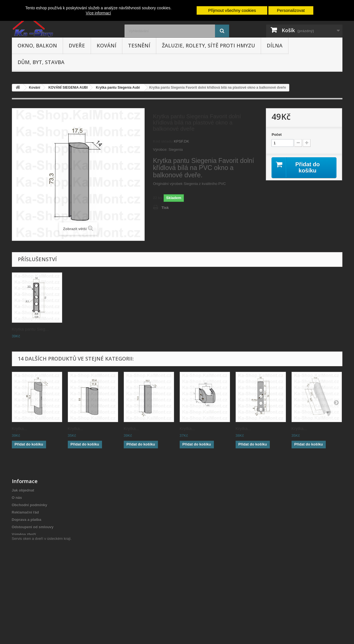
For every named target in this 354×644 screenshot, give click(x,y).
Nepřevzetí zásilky (28, 574)
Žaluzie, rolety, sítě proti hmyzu (209, 45)
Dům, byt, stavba (41, 62)
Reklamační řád (25, 512)
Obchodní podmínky (30, 505)
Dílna (275, 45)
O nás (17, 498)
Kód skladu (163, 141)
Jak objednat (23, 490)
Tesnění (139, 45)
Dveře (77, 45)
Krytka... (20, 428)
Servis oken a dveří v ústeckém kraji (41, 613)
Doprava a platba (27, 520)
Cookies (19, 589)
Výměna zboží (24, 534)
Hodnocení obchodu (30, 554)
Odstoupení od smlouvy (33, 527)
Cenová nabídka (26, 581)
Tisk (165, 208)
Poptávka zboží (25, 596)
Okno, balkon (37, 45)
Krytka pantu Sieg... (30, 329)
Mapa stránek (24, 603)
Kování (107, 45)
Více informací (98, 13)
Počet (276, 135)
